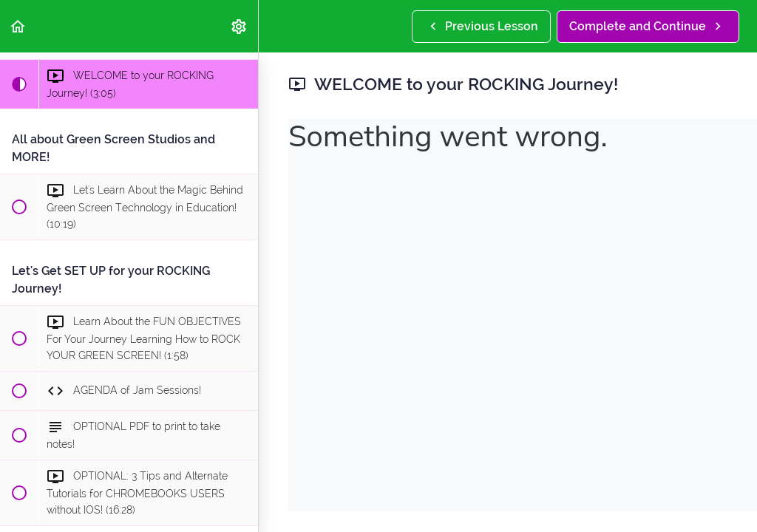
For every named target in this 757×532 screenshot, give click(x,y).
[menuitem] (240, 26)
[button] (18, 26)
